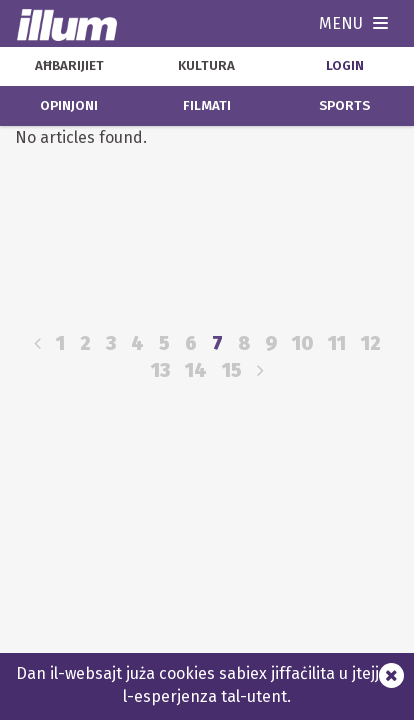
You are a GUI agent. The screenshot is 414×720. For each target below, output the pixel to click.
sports (344, 106)
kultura (206, 66)
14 (196, 370)
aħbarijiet (69, 66)
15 (232, 370)
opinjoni (69, 106)
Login (345, 66)
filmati (207, 106)
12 (371, 343)
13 (160, 370)
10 (302, 343)
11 (337, 343)
